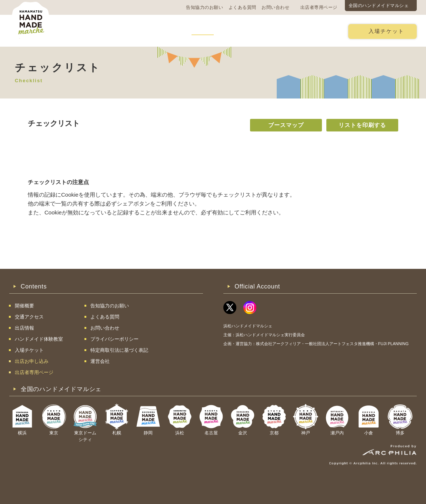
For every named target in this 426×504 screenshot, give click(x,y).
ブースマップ (286, 125)
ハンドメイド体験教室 (255, 31)
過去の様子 (164, 31)
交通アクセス (120, 31)
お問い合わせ (275, 7)
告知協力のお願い (204, 7)
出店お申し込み (315, 31)
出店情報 (203, 31)
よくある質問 (242, 7)
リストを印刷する (362, 125)
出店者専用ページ (319, 7)
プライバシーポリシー (114, 339)
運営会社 (100, 361)
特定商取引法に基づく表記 (119, 350)
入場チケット (386, 31)
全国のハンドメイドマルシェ (379, 6)
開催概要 (79, 31)
